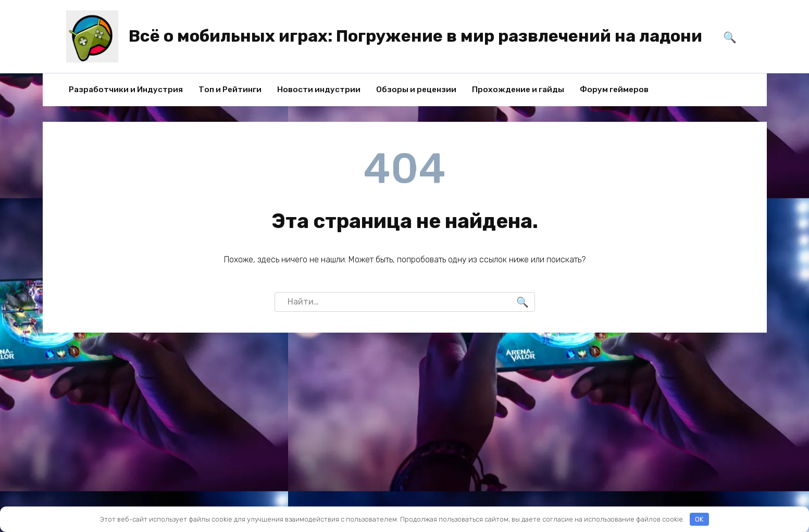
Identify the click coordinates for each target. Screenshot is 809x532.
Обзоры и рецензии (416, 90)
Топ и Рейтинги (230, 90)
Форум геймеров (614, 90)
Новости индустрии (319, 90)
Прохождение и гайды (518, 90)
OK (699, 519)
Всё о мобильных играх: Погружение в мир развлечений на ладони (415, 36)
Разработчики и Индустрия (126, 90)
